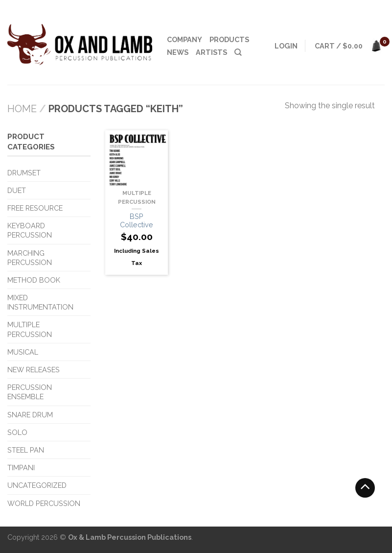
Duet (17, 190)
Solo (17, 432)
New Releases (34, 370)
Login (286, 46)
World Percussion (44, 503)
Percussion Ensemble (30, 392)
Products (229, 39)
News (178, 52)
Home (22, 109)
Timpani (21, 468)
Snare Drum (30, 415)
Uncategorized (37, 485)
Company (184, 39)
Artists (211, 52)
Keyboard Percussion (30, 230)
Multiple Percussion (30, 329)
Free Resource (35, 208)
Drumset (24, 173)
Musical (23, 352)
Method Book (34, 280)
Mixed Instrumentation (40, 302)
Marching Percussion (30, 258)
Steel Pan (26, 450)
